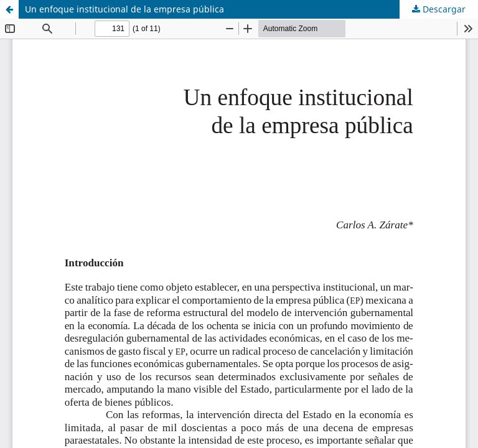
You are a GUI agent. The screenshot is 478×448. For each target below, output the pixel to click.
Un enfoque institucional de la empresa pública (124, 9)
